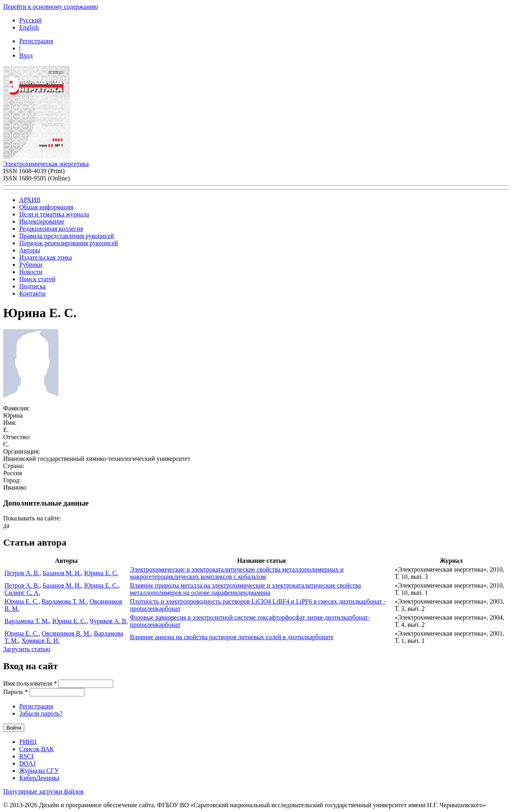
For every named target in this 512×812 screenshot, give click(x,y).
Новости (31, 272)
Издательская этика (46, 257)
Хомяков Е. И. (40, 641)
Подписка (32, 286)
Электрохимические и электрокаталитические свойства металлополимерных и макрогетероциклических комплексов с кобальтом (237, 573)
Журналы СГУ (39, 771)
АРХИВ (30, 200)
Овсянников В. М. (66, 633)
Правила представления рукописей (67, 236)
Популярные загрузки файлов (43, 791)
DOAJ (27, 763)
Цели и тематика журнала (54, 214)
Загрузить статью (27, 649)
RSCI (26, 756)
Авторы (30, 250)
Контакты (32, 293)
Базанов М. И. (62, 573)
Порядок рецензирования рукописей (69, 243)
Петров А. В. (22, 573)
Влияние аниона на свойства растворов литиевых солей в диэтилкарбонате (232, 637)
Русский (30, 20)
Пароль (16, 692)
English (29, 27)
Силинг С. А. (22, 593)
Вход (26, 55)
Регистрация (36, 41)
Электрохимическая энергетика (46, 164)
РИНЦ (28, 742)
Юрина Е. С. (101, 573)
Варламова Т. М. (64, 601)
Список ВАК (37, 749)
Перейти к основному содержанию (51, 7)
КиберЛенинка (39, 778)
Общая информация (46, 207)
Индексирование (42, 221)
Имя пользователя (30, 683)
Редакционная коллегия (51, 229)
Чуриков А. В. (109, 621)
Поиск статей (37, 279)
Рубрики (31, 265)
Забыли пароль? (41, 713)
